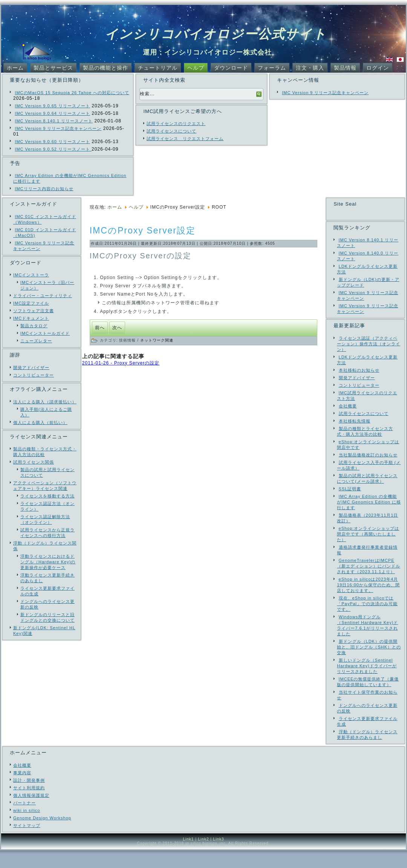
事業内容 (22, 790)
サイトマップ (27, 843)
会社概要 (22, 783)
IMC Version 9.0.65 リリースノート (52, 106)
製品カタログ (34, 326)
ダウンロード (231, 68)
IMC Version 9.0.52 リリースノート (53, 149)
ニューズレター (36, 341)
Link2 (204, 857)
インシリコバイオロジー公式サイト (216, 34)
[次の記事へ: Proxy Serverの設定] (117, 328)
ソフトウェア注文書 (34, 311)
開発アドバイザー (31, 368)
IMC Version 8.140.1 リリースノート (54, 121)
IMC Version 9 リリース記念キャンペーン (58, 128)
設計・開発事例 (29, 798)
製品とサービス (53, 68)
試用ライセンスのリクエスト (176, 124)
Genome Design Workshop (42, 836)
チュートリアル (158, 68)
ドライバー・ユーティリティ (43, 296)
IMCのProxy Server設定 (143, 230)
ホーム (15, 68)
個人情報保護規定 (31, 813)
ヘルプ (196, 68)
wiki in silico (27, 828)
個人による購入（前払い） (40, 423)
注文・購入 (310, 68)
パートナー (24, 821)
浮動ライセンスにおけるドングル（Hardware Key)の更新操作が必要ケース (48, 562)
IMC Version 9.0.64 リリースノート (52, 113)
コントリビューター (34, 375)
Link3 (219, 857)
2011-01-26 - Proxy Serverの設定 (121, 363)
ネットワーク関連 (157, 340)
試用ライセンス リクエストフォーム (185, 139)
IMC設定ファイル (31, 303)
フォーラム (272, 68)
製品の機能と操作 (106, 68)
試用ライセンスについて (171, 131)
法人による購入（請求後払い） (45, 402)
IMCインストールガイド (45, 333)
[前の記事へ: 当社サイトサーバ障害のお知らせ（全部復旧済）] (100, 328)
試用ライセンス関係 (34, 462)
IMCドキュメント (31, 318)
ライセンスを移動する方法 (47, 496)
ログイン (378, 68)
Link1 (188, 857)
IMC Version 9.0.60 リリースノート (52, 142)
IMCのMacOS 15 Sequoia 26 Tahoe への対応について (72, 93)
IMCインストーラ (31, 275)
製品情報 (345, 68)
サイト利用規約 (29, 805)
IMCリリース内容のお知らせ (44, 189)
